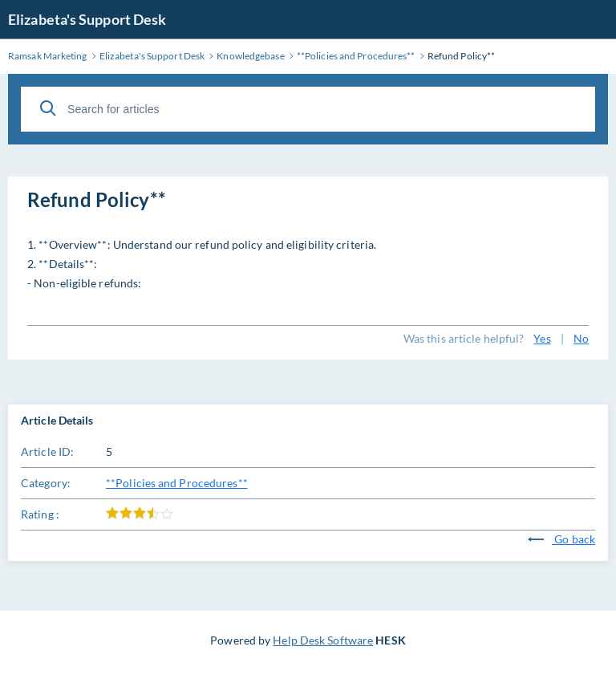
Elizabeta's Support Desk (87, 19)
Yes (542, 338)
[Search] (48, 108)
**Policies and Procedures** (177, 483)
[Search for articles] (308, 109)
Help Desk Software (323, 640)
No (581, 338)
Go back (561, 539)
